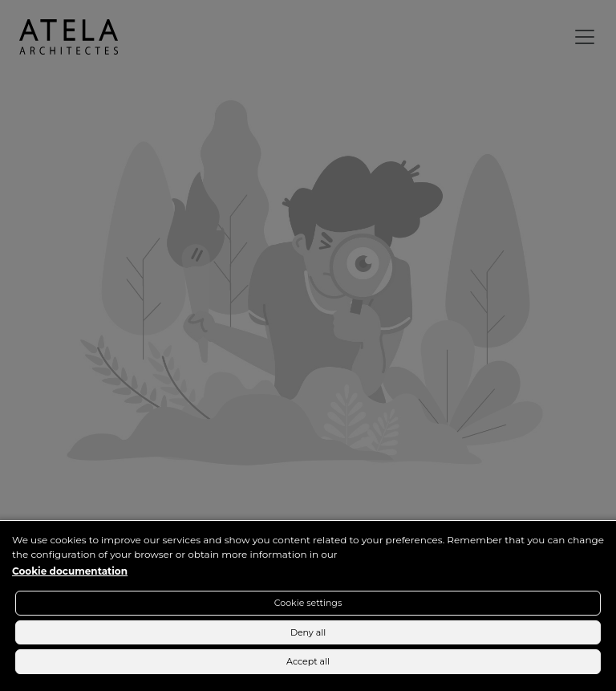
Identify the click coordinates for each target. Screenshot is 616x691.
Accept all (308, 661)
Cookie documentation (70, 571)
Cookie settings (308, 603)
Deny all (308, 632)
